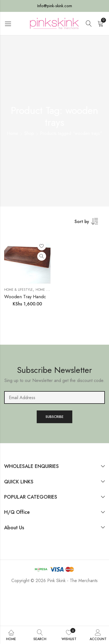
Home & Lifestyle (18, 290)
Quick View (42, 256)
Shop (29, 133)
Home (13, 133)
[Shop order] (90, 223)
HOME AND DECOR (50, 290)
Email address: (55, 397)
